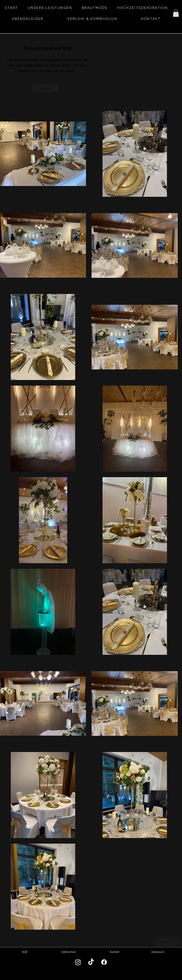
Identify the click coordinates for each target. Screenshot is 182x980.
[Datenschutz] (69, 952)
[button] (176, 13)
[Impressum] (158, 952)
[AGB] (24, 952)
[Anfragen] (45, 88)
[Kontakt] (114, 952)
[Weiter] (168, 942)
